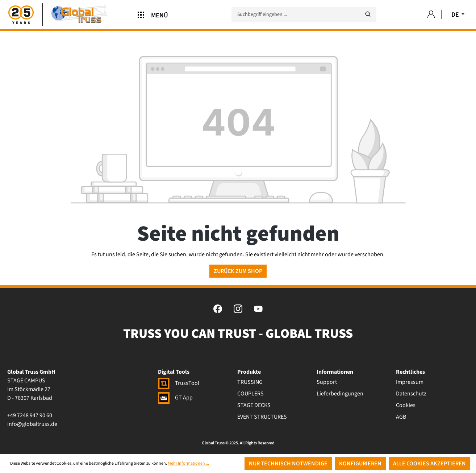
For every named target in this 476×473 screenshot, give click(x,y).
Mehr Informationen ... (188, 463)
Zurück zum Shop (238, 271)
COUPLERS (250, 394)
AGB (401, 417)
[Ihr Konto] (431, 15)
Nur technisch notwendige (288, 464)
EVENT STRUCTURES (262, 417)
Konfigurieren (360, 464)
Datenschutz (411, 394)
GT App (175, 398)
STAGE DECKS (254, 405)
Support (327, 382)
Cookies (406, 405)
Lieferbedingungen (340, 394)
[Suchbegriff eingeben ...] (304, 14)
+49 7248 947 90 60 (30, 415)
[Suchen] (368, 14)
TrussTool (179, 383)
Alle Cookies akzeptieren (429, 464)
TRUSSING (250, 382)
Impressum (410, 382)
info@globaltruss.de (32, 424)
